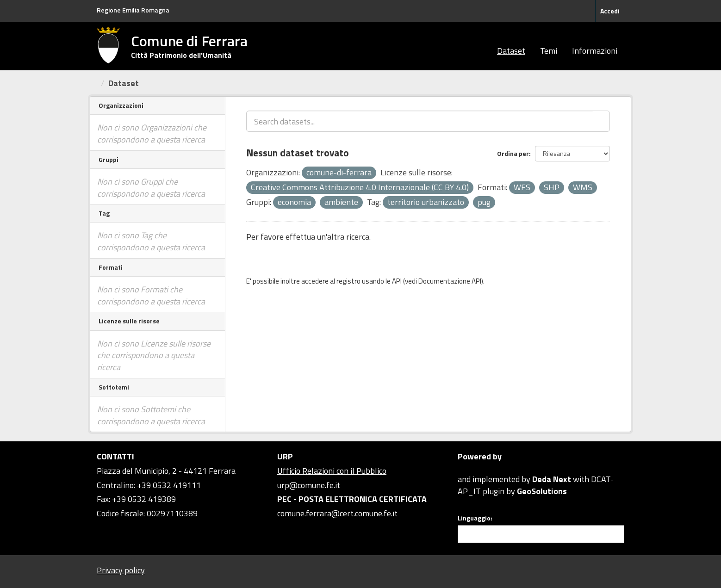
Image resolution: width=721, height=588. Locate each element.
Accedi (610, 11)
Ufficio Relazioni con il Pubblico (332, 471)
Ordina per (513, 153)
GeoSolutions (542, 491)
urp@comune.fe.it (309, 485)
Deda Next (552, 479)
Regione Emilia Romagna (133, 10)
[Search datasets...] (420, 121)
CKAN (473, 468)
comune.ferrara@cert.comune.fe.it (337, 513)
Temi (549, 51)
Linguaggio (474, 518)
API (397, 281)
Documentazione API (450, 281)
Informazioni (595, 51)
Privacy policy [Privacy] (121, 570)
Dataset (511, 51)
